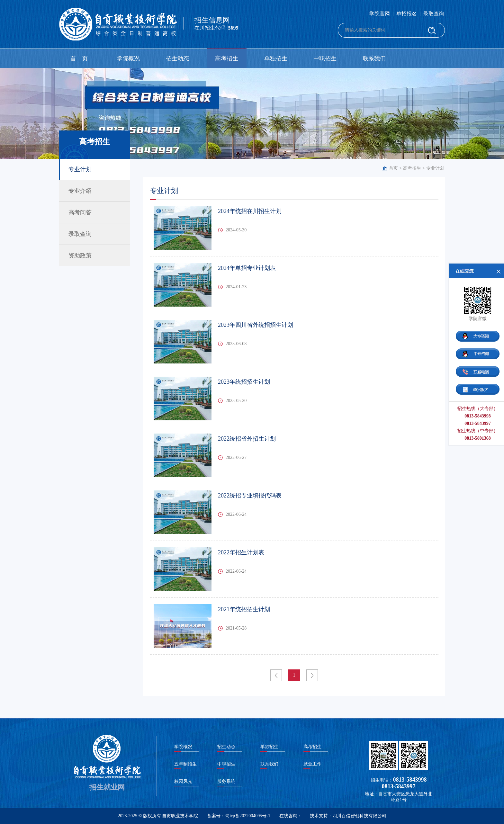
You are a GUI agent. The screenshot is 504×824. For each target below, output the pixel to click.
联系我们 (374, 58)
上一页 (276, 675)
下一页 (312, 675)
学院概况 (128, 58)
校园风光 (183, 781)
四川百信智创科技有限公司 (359, 816)
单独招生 (276, 58)
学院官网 (380, 14)
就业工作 (312, 764)
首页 (393, 168)
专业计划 (435, 168)
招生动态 (177, 58)
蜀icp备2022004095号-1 (248, 816)
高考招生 (227, 58)
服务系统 (226, 781)
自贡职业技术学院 (180, 816)
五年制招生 (185, 764)
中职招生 (325, 58)
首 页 (79, 58)
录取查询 (434, 14)
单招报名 (407, 14)
